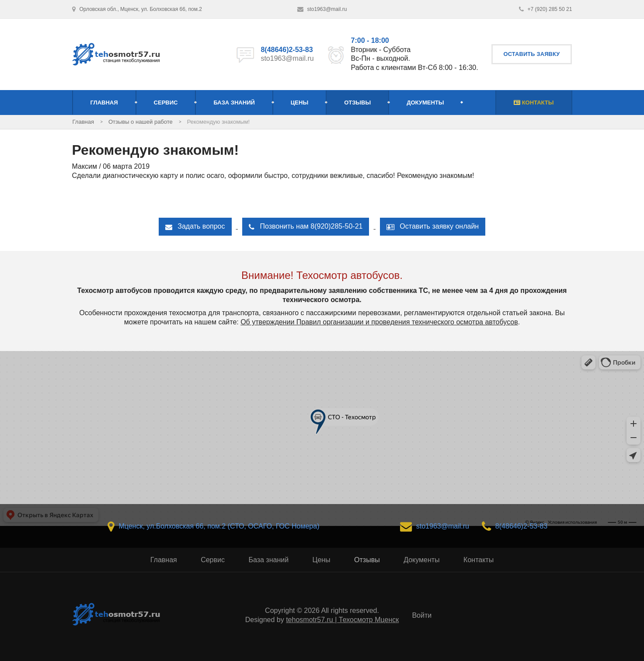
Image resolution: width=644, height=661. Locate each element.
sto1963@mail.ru (287, 58)
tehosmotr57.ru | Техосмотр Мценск (342, 620)
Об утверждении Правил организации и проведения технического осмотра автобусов (379, 322)
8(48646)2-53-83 (287, 50)
